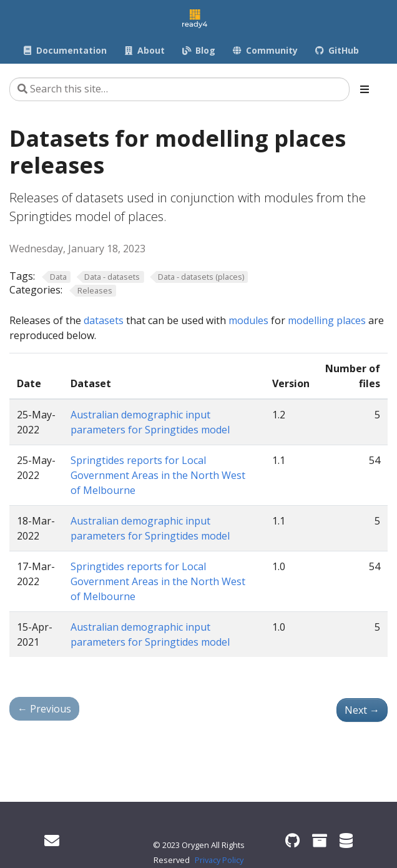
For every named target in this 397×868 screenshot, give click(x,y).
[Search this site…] (179, 89)
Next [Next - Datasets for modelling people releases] (362, 710)
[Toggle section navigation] (365, 89)
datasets (104, 320)
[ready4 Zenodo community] (320, 840)
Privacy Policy (219, 860)
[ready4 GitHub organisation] (292, 840)
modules (248, 320)
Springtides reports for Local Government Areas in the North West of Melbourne (158, 475)
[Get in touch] (52, 840)
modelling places (327, 320)
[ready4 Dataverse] (346, 840)
